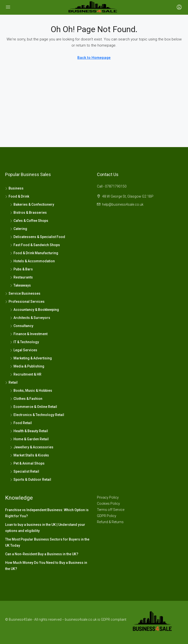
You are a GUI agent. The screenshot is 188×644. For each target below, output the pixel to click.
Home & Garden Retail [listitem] (29, 439)
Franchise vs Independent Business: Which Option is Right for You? (47, 513)
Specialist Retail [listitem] (25, 471)
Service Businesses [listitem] (23, 293)
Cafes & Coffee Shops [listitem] (29, 221)
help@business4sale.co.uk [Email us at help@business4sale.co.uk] (123, 204)
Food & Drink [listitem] (17, 196)
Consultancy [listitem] (22, 326)
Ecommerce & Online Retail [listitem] (34, 407)
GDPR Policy (107, 516)
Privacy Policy (108, 497)
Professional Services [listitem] (25, 302)
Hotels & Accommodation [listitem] (32, 261)
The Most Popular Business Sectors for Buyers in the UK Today (47, 542)
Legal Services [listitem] (24, 350)
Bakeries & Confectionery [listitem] (32, 204)
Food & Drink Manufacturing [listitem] (34, 253)
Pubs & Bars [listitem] (21, 269)
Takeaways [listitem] (20, 285)
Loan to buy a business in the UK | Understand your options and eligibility (45, 528)
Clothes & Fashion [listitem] (26, 399)
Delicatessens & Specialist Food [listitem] (38, 237)
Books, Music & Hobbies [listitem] (31, 391)
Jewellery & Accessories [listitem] (32, 447)
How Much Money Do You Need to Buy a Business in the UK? (46, 566)
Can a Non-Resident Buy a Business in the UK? (42, 554)
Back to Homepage (94, 58)
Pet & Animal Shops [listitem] (27, 463)
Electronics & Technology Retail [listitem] (37, 415)
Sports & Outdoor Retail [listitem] (31, 480)
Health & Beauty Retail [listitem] (29, 431)
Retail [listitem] (11, 382)
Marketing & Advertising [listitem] (31, 358)
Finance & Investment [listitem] (29, 334)
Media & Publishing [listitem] (27, 366)
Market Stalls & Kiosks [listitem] (29, 455)
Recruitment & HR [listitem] (26, 374)
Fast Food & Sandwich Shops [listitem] (35, 245)
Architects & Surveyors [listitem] (30, 318)
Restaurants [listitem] (21, 277)
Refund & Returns (110, 522)
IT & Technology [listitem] (24, 342)
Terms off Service (111, 510)
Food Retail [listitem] (21, 423)
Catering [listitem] (19, 229)
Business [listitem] (14, 188)
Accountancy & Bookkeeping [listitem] (35, 310)
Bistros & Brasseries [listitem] (28, 213)
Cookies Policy (108, 504)
